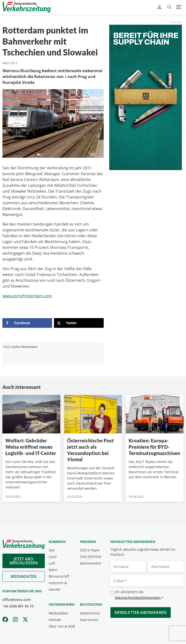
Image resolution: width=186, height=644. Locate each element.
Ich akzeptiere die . (139, 595)
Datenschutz (90, 613)
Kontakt (55, 620)
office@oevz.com (16, 600)
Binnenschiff (59, 576)
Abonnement (90, 563)
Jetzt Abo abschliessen (24, 561)
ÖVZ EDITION (90, 557)
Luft (52, 563)
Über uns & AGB (62, 626)
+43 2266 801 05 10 (18, 606)
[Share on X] (79, 323)
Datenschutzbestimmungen (138, 598)
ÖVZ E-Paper (90, 550)
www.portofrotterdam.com (27, 296)
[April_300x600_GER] (146, 97)
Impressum (89, 620)
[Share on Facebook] (27, 323)
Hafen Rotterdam (24, 347)
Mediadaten (24, 576)
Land (53, 557)
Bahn (53, 570)
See (52, 550)
